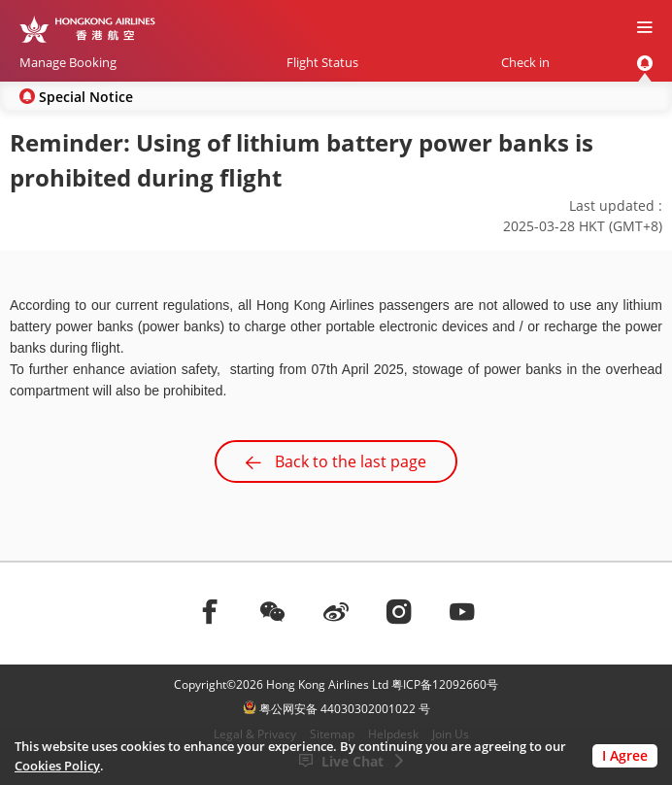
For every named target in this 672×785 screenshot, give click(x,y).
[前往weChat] (273, 611)
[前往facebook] (210, 611)
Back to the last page (336, 461)
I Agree (625, 755)
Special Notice (86, 97)
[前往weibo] (336, 611)
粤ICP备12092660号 (445, 684)
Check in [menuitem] (525, 62)
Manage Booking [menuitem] (68, 62)
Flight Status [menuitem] (322, 62)
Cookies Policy (57, 766)
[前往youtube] (462, 611)
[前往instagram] (399, 611)
